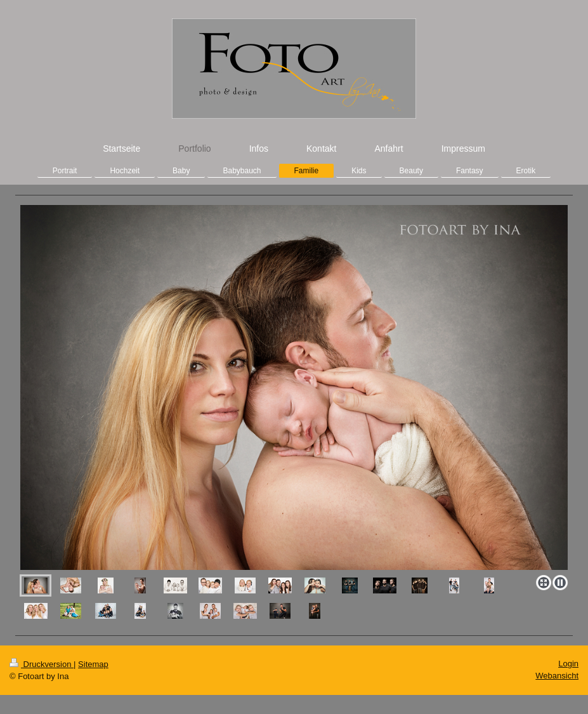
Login (568, 664)
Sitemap (93, 664)
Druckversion (42, 664)
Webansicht (557, 676)
